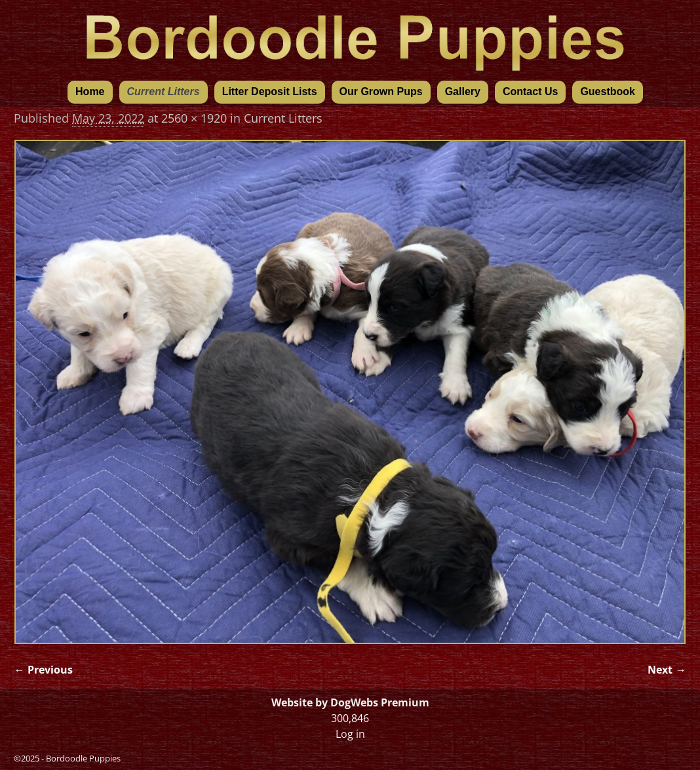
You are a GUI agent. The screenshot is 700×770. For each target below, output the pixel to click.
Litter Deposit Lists (270, 91)
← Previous (43, 670)
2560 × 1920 (194, 118)
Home (90, 91)
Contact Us (530, 91)
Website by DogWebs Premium (350, 702)
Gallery (463, 91)
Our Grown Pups (381, 91)
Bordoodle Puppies (83, 758)
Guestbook (608, 91)
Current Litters (164, 91)
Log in (350, 734)
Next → (667, 670)
